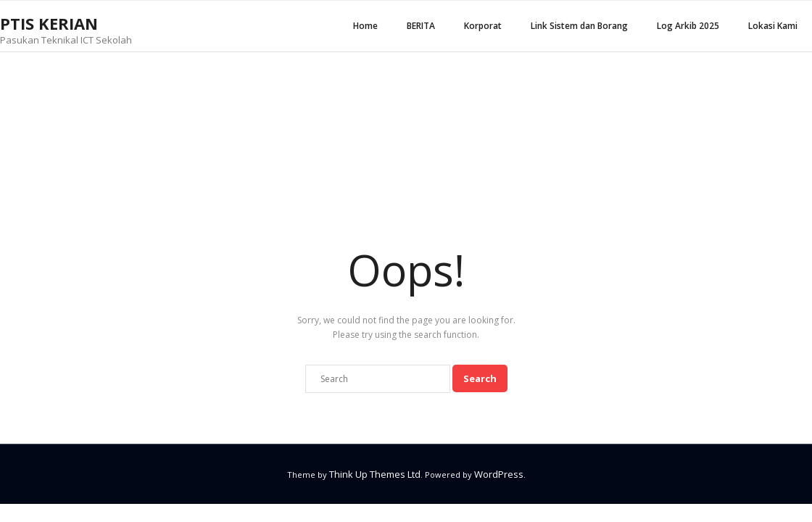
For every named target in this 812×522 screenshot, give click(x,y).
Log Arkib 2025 (688, 26)
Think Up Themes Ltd (375, 474)
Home (365, 26)
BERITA (421, 26)
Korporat (483, 26)
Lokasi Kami (773, 26)
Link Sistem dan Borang (579, 26)
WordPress (499, 474)
